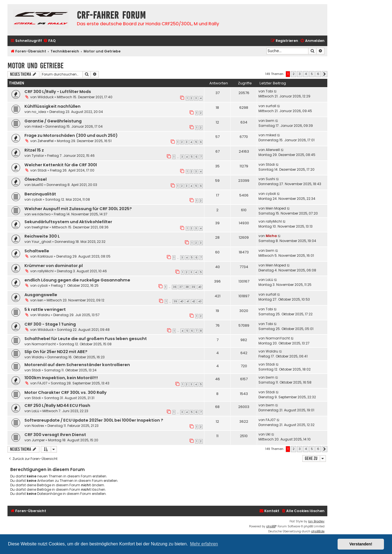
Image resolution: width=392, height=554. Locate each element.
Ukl (268, 434)
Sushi (270, 179)
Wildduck (46, 97)
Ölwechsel (36, 179)
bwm (270, 121)
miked (37, 126)
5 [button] (312, 74)
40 (200, 287)
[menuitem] (49, 41)
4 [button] (306, 74)
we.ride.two (41, 214)
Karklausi (45, 256)
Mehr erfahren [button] (204, 544)
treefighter (40, 227)
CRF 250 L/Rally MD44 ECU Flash (57, 406)
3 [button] (300, 74)
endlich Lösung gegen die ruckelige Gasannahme (77, 280)
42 (194, 301)
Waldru (44, 315)
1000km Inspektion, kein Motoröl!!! (61, 378)
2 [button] (294, 74)
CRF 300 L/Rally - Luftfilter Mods (58, 92)
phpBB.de (318, 531)
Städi (42, 170)
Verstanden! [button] (361, 544)
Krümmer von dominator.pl (54, 266)
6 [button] (318, 74)
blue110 (37, 185)
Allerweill (273, 150)
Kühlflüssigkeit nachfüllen (52, 106)
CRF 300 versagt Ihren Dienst (55, 435)
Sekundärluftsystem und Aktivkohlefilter (68, 222)
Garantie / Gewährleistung (53, 121)
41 (188, 301)
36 (175, 287)
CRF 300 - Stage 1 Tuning (50, 324)
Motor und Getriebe (36, 66)
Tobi (269, 91)
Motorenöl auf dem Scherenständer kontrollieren (77, 365)
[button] (325, 74)
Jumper (38, 440)
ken (40, 300)
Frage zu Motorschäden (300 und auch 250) (71, 135)
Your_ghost (42, 242)
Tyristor (38, 156)
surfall (271, 106)
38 (187, 287)
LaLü (269, 280)
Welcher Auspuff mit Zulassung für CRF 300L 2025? (78, 209)
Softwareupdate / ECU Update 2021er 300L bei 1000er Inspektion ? (94, 420)
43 (200, 301)
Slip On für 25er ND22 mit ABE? (56, 352)
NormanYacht (44, 344)
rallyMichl (274, 221)
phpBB (271, 526)
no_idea (39, 112)
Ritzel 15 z (34, 150)
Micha (271, 236)
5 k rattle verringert (45, 309)
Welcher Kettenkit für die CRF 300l (61, 165)
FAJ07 (42, 383)
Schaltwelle (37, 251)
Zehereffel (46, 141)
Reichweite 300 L (42, 236)
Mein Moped (276, 208)
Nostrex (38, 426)
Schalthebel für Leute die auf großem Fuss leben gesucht (86, 339)
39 (193, 287)
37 (181, 287)
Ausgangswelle (41, 295)
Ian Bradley (316, 521)
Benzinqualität (40, 194)
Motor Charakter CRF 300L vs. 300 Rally (66, 392)
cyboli (37, 199)
